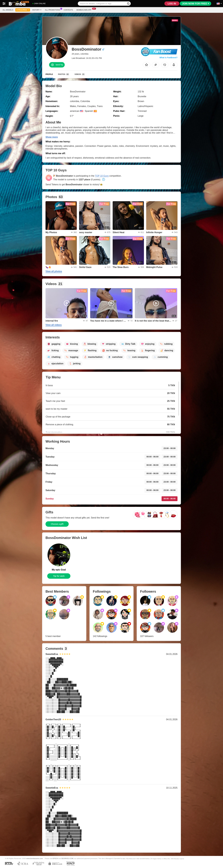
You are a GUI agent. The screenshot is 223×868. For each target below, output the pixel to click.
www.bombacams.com (35, 858)
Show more (52, 137)
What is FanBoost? (168, 58)
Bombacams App (85, 10)
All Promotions (53, 10)
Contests (68, 10)
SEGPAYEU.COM (67, 858)
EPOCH (55, 858)
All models (8, 10)
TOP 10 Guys (102, 176)
